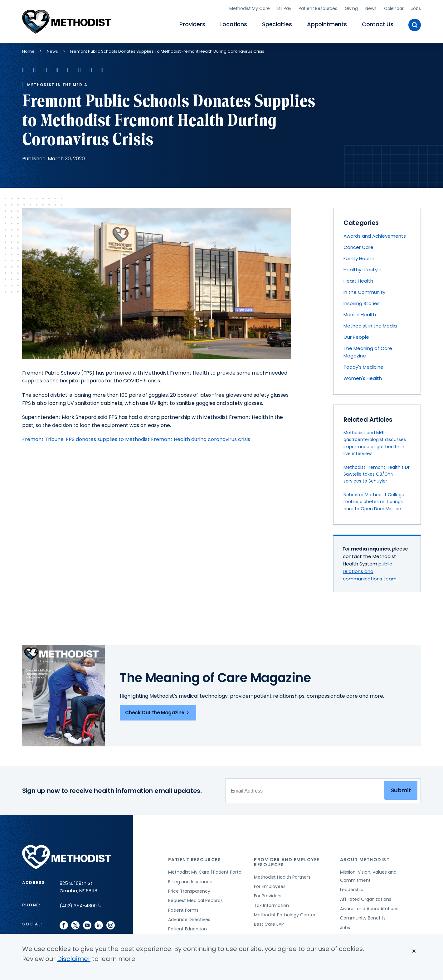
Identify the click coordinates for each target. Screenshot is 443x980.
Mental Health (360, 313)
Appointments (327, 24)
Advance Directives (189, 918)
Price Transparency (189, 890)
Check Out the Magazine (158, 711)
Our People (356, 336)
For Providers (268, 895)
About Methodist (365, 858)
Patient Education (187, 928)
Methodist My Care (250, 8)
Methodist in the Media (370, 325)
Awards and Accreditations (369, 907)
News (371, 8)
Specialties (277, 24)
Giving (351, 8)
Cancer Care (358, 246)
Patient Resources (318, 8)
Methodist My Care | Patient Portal (205, 871)
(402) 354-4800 (80, 904)
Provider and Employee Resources (287, 861)
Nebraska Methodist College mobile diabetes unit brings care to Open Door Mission (374, 500)
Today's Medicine (363, 366)
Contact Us (378, 24)
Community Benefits (363, 917)
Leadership (352, 888)
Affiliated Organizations (366, 898)
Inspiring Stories (362, 302)
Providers (192, 24)
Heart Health (358, 280)
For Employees (270, 885)
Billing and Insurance (190, 881)
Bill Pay (284, 8)
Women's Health (363, 377)
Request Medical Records (195, 899)
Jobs (416, 8)
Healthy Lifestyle (363, 268)
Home (28, 50)
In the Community (364, 291)
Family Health (359, 257)
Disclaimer (74, 959)
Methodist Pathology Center (285, 914)
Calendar (394, 8)
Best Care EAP (269, 923)
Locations (234, 24)
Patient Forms (183, 909)
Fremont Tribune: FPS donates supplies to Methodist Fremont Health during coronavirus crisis (136, 438)
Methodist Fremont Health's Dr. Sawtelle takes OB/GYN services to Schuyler (377, 473)
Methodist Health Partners (282, 876)
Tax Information (271, 904)
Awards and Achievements (375, 235)
